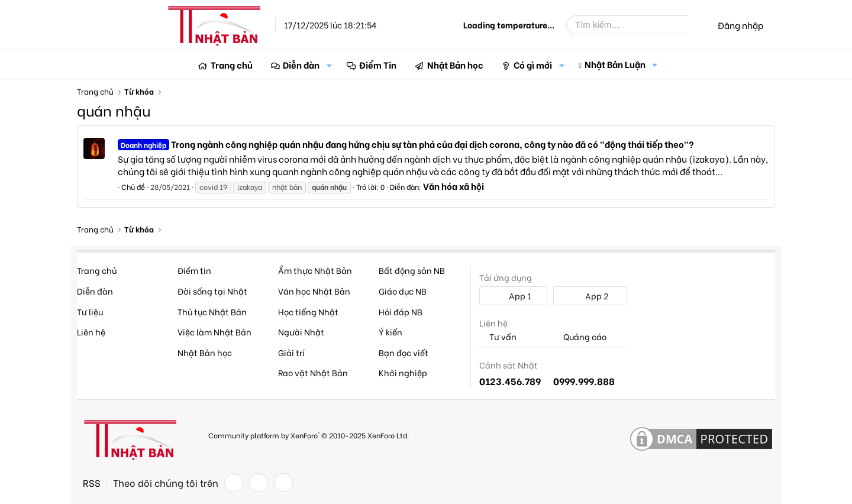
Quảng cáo (580, 337)
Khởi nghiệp (403, 372)
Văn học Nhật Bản (314, 291)
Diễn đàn (301, 64)
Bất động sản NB (412, 270)
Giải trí (291, 352)
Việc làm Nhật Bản (214, 332)
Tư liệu (90, 311)
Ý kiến (390, 332)
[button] (329, 65)
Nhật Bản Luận (615, 64)
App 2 (590, 295)
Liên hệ (91, 332)
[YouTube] (283, 483)
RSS (92, 483)
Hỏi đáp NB (401, 311)
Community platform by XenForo (309, 435)
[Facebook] (234, 483)
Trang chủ (232, 64)
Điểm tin (194, 270)
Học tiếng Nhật (308, 311)
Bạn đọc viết (404, 352)
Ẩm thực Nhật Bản (315, 270)
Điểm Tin (378, 64)
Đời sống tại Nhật (212, 291)
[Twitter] (259, 483)
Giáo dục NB (403, 291)
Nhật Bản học (455, 64)
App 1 (514, 295)
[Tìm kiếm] (636, 25)
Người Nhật (301, 332)
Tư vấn (498, 337)
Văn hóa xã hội (454, 186)
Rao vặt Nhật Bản (313, 372)
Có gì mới (533, 64)
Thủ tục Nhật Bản (212, 311)
